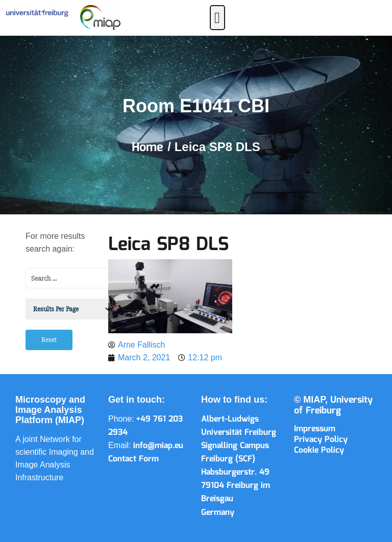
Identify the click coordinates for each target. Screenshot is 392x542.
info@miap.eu (158, 446)
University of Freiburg (333, 405)
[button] (217, 18)
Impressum (315, 429)
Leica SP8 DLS (168, 245)
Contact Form (133, 459)
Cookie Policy (319, 450)
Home (150, 147)
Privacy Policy (321, 440)
